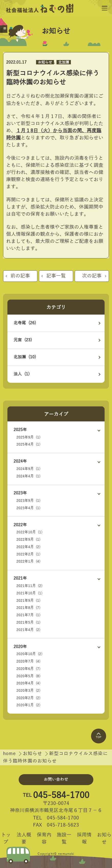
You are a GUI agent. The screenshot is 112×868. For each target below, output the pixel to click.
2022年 (20, 525)
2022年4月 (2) (28, 547)
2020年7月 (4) (28, 661)
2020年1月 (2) (28, 705)
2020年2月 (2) (28, 698)
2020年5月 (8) (28, 676)
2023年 (20, 493)
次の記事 (92, 276)
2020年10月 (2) (29, 654)
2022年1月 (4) (28, 561)
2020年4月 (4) (28, 683)
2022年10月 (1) (29, 532)
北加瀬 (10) (25, 357)
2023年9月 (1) (28, 501)
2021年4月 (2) (28, 630)
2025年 (20, 430)
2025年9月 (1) (28, 437)
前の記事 (20, 276)
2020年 (20, 647)
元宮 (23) (23, 340)
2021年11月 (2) (29, 586)
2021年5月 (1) (28, 622)
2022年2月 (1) (28, 554)
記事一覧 (56, 276)
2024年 (20, 461)
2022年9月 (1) (28, 540)
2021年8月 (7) (28, 608)
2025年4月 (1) (28, 444)
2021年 (20, 578)
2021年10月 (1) (29, 593)
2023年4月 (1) (28, 508)
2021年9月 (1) (28, 601)
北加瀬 (64, 62)
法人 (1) (22, 374)
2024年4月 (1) (28, 476)
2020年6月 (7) (28, 669)
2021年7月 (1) (28, 615)
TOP (98, 736)
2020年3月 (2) (28, 691)
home (10, 754)
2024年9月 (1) (28, 469)
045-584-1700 (61, 795)
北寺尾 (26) (25, 323)
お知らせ (45, 62)
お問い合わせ (56, 779)
